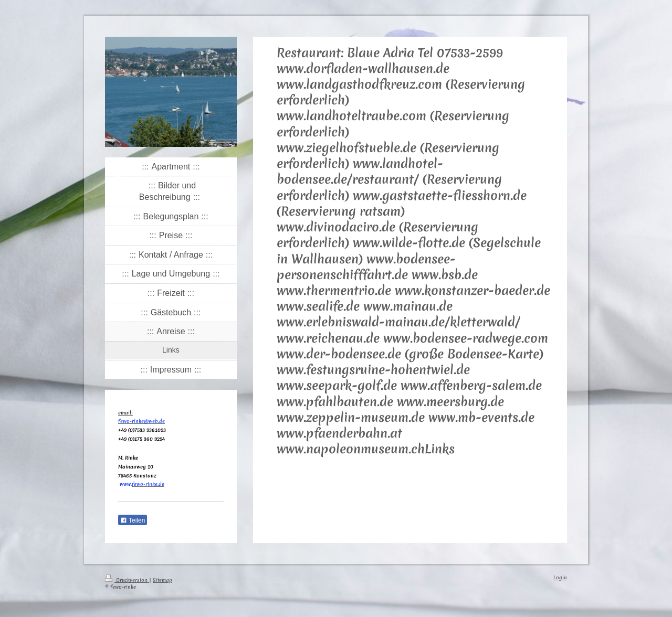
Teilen (133, 520)
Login (560, 577)
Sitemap (162, 580)
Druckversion (127, 580)
